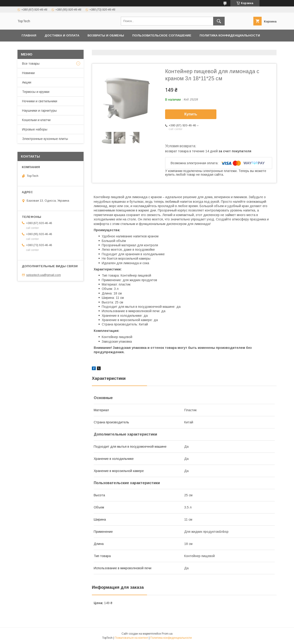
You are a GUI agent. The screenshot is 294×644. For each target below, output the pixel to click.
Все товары (31, 64)
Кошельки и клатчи (36, 120)
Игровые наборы (35, 129)
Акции (27, 82)
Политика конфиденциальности (230, 35)
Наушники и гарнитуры (39, 111)
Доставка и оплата (62, 35)
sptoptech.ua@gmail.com (44, 275)
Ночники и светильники (40, 101)
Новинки (28, 73)
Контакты (31, 47)
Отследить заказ (182, 47)
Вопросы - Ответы (223, 47)
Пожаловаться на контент (131, 638)
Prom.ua (167, 634)
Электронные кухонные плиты (45, 139)
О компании (147, 47)
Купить (191, 114)
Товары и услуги (63, 47)
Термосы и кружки (36, 92)
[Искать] (219, 21)
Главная (29, 35)
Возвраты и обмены (106, 35)
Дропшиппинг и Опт (109, 47)
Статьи (255, 47)
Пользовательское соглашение (162, 35)
